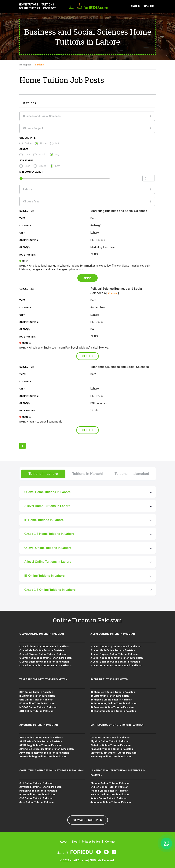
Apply (87, 278)
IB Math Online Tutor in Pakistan (110, 696)
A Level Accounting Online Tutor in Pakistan (117, 658)
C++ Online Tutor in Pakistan (36, 783)
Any (57, 155)
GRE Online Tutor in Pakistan (36, 700)
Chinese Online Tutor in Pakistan (110, 783)
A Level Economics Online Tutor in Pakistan (116, 665)
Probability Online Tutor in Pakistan (112, 749)
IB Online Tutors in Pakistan (109, 679)
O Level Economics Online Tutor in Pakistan (45, 665)
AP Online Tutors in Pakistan (39, 725)
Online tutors (29, 8)
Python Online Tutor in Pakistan (38, 791)
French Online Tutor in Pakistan (109, 791)
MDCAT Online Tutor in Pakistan (38, 707)
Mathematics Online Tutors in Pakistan (117, 725)
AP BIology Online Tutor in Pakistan (40, 745)
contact (49, 8)
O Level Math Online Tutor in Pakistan (42, 650)
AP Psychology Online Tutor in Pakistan (43, 757)
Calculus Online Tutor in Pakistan (110, 738)
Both (58, 143)
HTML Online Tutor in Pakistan (37, 794)
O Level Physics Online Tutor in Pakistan (43, 654)
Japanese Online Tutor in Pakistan (111, 802)
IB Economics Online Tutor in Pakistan (113, 711)
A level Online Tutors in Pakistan (113, 634)
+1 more (113, 293)
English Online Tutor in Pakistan (109, 787)
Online (28, 143)
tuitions (48, 5)
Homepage (25, 65)
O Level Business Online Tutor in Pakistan (44, 662)
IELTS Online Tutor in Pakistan (37, 696)
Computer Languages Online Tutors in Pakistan (51, 770)
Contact (110, 842)
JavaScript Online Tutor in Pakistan (40, 787)
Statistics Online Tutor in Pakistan (111, 745)
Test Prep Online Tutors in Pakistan (43, 679)
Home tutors (29, 5)
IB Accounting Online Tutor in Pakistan (113, 703)
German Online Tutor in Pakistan (110, 794)
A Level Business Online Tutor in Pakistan (115, 662)
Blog (75, 842)
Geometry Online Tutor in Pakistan (111, 757)
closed (27, 343)
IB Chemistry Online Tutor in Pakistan (113, 692)
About (64, 842)
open (25, 261)
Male (27, 155)
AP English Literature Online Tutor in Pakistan (47, 749)
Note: (23, 266)
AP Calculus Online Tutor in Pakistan (41, 738)
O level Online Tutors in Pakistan (42, 634)
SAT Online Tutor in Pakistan (36, 692)
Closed (43, 166)
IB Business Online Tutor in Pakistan (112, 707)
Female (42, 155)
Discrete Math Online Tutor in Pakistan (113, 753)
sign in (135, 6)
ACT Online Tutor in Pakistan (36, 711)
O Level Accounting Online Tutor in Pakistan (46, 658)
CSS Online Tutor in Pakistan (36, 798)
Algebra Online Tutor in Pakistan (110, 741)
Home (43, 143)
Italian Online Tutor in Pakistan (109, 798)
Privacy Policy (91, 842)
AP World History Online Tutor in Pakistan (44, 753)
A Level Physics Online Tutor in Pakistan (114, 654)
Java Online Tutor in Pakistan (37, 802)
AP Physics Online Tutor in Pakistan (41, 741)
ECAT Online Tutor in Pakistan (37, 703)
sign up (149, 6)
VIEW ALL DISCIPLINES (88, 820)
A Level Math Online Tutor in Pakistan (113, 650)
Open (27, 166)
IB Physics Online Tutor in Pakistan (111, 700)
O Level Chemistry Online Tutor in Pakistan (45, 646)
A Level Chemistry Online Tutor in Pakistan (116, 646)
